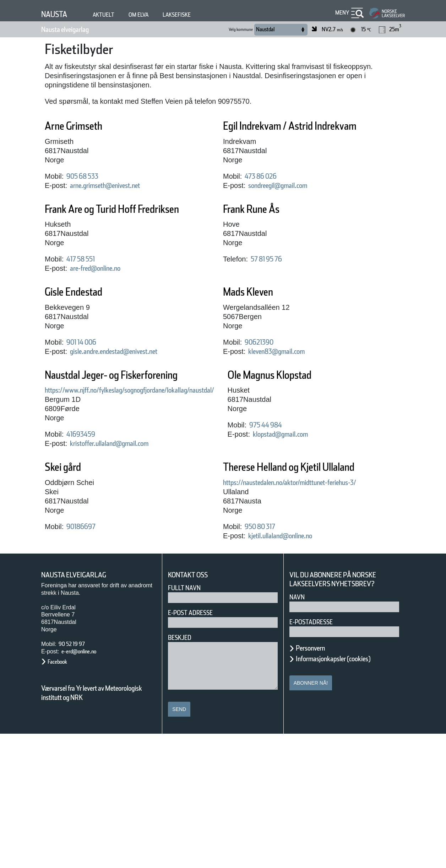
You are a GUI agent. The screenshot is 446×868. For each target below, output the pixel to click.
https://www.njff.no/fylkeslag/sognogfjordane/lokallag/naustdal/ (157, 418)
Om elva (149, 15)
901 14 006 (87, 370)
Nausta (57, 14)
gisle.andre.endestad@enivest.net (131, 379)
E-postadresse (316, 756)
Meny (341, 13)
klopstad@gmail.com (107, 554)
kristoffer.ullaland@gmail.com (123, 471)
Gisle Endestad (85, 320)
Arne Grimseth (83, 126)
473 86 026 (265, 190)
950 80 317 (87, 660)
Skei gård (248, 495)
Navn (298, 731)
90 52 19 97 (76, 778)
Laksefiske (192, 15)
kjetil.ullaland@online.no (114, 669)
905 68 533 (87, 176)
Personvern (316, 782)
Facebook (61, 796)
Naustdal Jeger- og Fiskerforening (133, 403)
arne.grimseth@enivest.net (118, 185)
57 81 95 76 (272, 273)
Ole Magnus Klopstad (101, 495)
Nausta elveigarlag (75, 29)
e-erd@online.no (85, 785)
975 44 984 (87, 545)
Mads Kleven (257, 320)
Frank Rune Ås (261, 223)
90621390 (263, 370)
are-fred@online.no (104, 296)
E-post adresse (195, 747)
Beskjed (182, 772)
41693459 (85, 462)
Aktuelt (110, 15)
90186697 (263, 554)
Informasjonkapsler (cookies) (347, 792)
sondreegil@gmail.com (289, 199)
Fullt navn (187, 722)
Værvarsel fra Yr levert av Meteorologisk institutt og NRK (95, 827)
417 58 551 (87, 287)
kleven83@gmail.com (287, 379)
